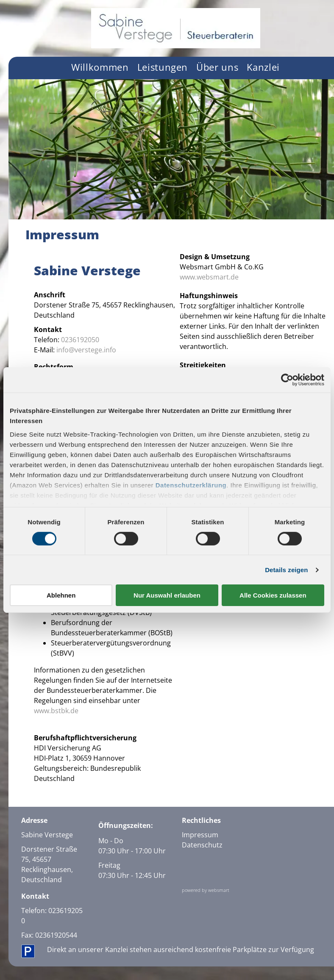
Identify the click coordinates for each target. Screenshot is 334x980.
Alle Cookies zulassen (273, 595)
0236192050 (80, 340)
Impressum (200, 835)
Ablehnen (61, 595)
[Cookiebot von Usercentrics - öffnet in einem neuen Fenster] (287, 380)
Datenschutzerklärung (191, 485)
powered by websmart (206, 890)
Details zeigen (286, 570)
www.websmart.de (209, 277)
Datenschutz (202, 845)
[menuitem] (100, 68)
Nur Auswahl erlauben (167, 595)
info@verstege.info (86, 350)
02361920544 (56, 935)
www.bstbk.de (56, 711)
